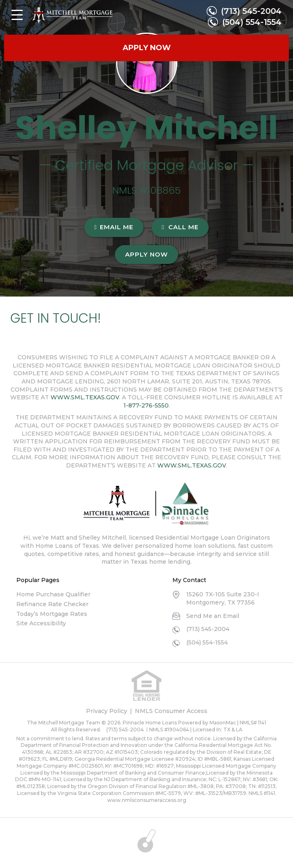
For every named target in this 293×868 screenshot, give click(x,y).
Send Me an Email (213, 616)
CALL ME (180, 227)
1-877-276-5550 (146, 405)
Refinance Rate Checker (52, 604)
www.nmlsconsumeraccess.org (147, 800)
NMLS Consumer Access (171, 711)
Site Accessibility (41, 623)
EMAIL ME (114, 227)
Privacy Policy (107, 711)
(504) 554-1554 (252, 22)
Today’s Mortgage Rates (52, 614)
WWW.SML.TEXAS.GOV (85, 397)
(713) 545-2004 (251, 11)
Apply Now (146, 254)
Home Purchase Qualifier (53, 594)
